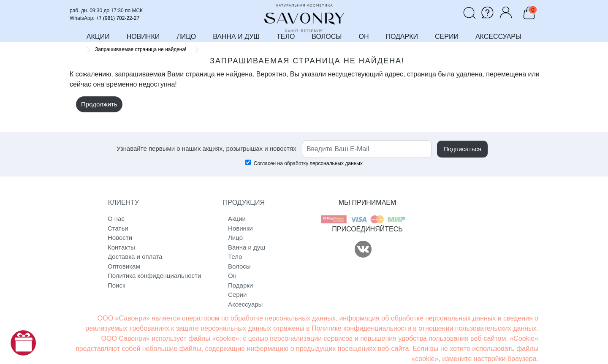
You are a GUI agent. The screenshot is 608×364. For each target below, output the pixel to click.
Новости (120, 238)
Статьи (118, 228)
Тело (235, 257)
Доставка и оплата (135, 257)
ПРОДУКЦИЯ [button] (244, 202)
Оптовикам (124, 266)
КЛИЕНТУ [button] (123, 202)
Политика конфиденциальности (142, 276)
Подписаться (462, 149)
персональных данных (336, 163)
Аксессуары (245, 304)
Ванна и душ (247, 247)
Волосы (239, 266)
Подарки (240, 285)
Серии (237, 295)
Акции (237, 219)
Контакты (121, 247)
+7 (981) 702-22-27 (118, 18)
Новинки (240, 228)
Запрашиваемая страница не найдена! (141, 49)
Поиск (117, 285)
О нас (116, 219)
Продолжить (99, 104)
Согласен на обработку (304, 163)
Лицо (235, 238)
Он (232, 276)
